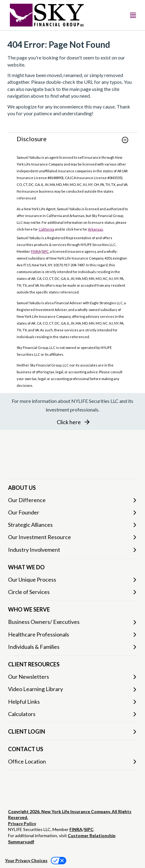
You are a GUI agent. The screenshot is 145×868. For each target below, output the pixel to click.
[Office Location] (72, 762)
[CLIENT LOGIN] (72, 732)
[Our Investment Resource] (72, 537)
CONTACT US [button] (26, 749)
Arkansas (95, 229)
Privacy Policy (22, 823)
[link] (72, 143)
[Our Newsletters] (72, 677)
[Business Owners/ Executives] (72, 622)
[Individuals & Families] (72, 647)
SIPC (45, 251)
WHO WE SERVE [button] (29, 609)
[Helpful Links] (72, 702)
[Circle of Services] (72, 592)
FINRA (36, 251)
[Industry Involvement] (72, 550)
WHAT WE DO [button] (26, 567)
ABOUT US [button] (22, 488)
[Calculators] (72, 714)
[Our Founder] (72, 512)
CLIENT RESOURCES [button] (34, 664)
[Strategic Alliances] (72, 525)
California (46, 229)
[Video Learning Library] (72, 689)
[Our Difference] (72, 500)
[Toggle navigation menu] (133, 15)
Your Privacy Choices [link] (26, 860)
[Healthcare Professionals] (72, 635)
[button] (125, 140)
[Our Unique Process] (72, 580)
